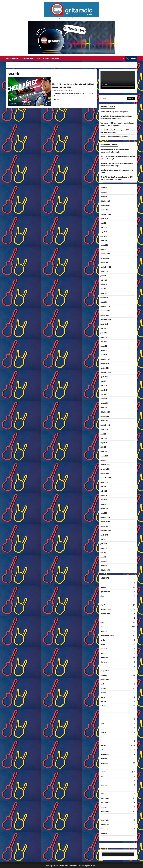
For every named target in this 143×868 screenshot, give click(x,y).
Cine (102, 627)
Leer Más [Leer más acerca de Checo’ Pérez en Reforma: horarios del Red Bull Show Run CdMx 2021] (57, 100)
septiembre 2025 (106, 214)
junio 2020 (104, 491)
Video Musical (105, 824)
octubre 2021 (104, 421)
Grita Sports (13, 104)
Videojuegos (104, 829)
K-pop (102, 723)
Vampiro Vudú (105, 820)
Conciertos (104, 631)
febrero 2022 (104, 403)
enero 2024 (104, 302)
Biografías (103, 605)
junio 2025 (104, 227)
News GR (103, 745)
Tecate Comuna (105, 798)
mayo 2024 (104, 284)
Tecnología (104, 807)
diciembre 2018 (105, 570)
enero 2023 (104, 355)
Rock (102, 776)
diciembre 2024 (105, 254)
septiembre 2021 (106, 425)
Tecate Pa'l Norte (105, 802)
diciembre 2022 (105, 359)
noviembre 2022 (105, 364)
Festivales (103, 688)
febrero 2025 (104, 245)
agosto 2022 (104, 377)
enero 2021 (104, 460)
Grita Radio (56, 90)
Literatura (103, 732)
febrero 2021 (104, 456)
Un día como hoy (105, 811)
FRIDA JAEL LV (105, 177)
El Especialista (105, 671)
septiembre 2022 (106, 372)
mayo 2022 (104, 390)
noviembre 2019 (105, 522)
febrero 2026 (104, 192)
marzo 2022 (104, 399)
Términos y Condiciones (51, 58)
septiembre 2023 (106, 320)
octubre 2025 (105, 210)
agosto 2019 (104, 535)
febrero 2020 (104, 509)
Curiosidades (104, 649)
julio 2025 (103, 223)
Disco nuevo (104, 657)
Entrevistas (104, 675)
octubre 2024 (105, 262)
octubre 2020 (105, 473)
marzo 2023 (104, 346)
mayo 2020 (104, 495)
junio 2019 (104, 544)
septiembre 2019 (106, 531)
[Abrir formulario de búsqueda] (123, 58)
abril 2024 (104, 289)
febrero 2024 (104, 298)
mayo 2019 (104, 548)
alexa (102, 596)
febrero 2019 (104, 561)
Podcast (103, 750)
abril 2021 (103, 447)
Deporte (103, 653)
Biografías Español (106, 609)
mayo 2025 (104, 232)
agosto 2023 (104, 324)
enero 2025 (104, 249)
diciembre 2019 (105, 517)
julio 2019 (103, 539)
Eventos (103, 684)
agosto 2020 (104, 482)
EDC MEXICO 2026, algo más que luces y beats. (114, 112)
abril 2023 (104, 342)
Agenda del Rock (105, 592)
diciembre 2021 (105, 412)
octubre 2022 (105, 368)
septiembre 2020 (106, 478)
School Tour (104, 785)
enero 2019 (104, 566)
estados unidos (105, 679)
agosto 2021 (104, 429)
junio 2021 (104, 438)
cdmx (102, 622)
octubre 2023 (105, 315)
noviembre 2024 (105, 258)
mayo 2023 (104, 337)
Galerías (103, 697)
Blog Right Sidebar (28, 58)
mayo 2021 (104, 443)
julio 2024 (103, 276)
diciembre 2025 (105, 201)
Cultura (103, 644)
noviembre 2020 (105, 469)
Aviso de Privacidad (12, 58)
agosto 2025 (104, 219)
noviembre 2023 (105, 311)
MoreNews (82, 866)
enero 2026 (104, 197)
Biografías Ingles (105, 614)
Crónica (103, 640)
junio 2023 (104, 333)
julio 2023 (103, 328)
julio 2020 (104, 487)
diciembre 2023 (105, 306)
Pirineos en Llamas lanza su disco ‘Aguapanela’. (114, 137)
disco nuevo (104, 662)
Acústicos (103, 587)
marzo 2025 (104, 240)
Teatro (102, 794)
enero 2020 (104, 513)
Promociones (104, 763)
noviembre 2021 (105, 416)
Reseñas (103, 772)
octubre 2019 (104, 526)
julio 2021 (103, 434)
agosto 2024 (104, 271)
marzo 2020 (104, 504)
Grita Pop (103, 701)
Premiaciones (105, 754)
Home (39, 58)
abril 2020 (104, 500)
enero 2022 (104, 408)
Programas (104, 759)
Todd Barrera (104, 156)
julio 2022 (103, 381)
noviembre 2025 (105, 205)
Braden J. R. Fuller (106, 163)
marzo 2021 (104, 451)
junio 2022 (104, 386)
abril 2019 (103, 552)
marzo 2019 (104, 557)
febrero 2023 (104, 350)
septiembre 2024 (106, 267)
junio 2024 (104, 280)
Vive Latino (104, 833)
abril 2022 (104, 394)
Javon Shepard (105, 149)
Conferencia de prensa (107, 636)
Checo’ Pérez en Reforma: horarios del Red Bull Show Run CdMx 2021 (29, 92)
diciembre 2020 (105, 465)
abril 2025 (104, 236)
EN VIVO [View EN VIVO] (131, 58)
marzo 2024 (104, 293)
